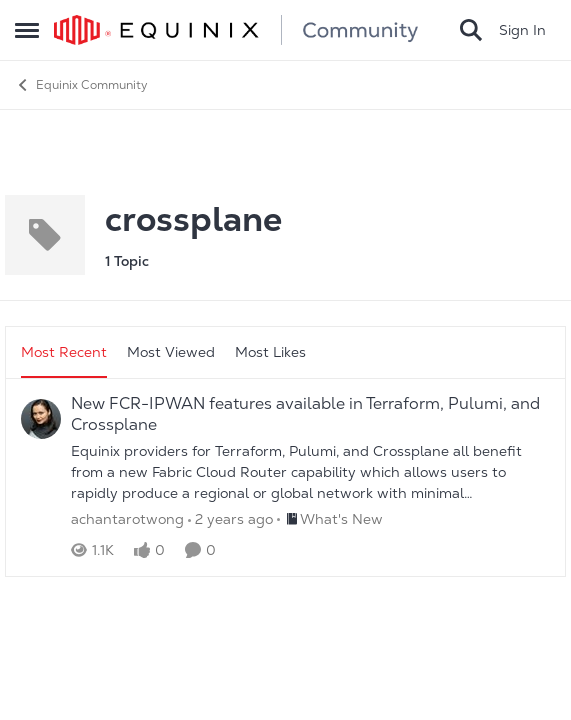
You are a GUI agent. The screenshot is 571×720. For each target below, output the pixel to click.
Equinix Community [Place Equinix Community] (81, 85)
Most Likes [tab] (270, 352)
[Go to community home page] (236, 30)
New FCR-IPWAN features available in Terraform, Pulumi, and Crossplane (305, 414)
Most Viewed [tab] (171, 352)
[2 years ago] (230, 519)
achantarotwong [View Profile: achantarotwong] (127, 519)
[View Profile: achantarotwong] (41, 419)
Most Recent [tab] (64, 352)
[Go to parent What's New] (330, 519)
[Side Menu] (27, 30)
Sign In (522, 30)
